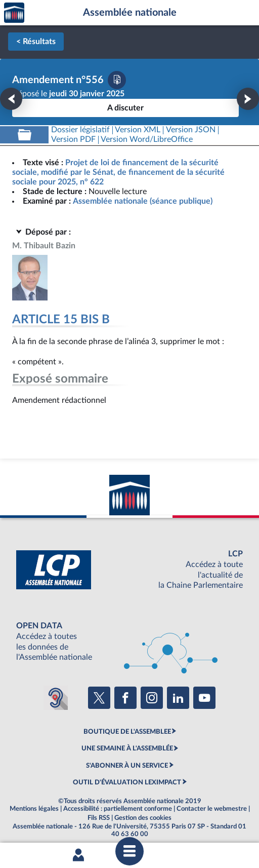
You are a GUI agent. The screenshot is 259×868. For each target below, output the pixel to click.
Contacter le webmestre (212, 809)
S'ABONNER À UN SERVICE (127, 766)
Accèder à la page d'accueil (14, 13)
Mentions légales (34, 809)
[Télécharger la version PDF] (117, 80)
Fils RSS (99, 818)
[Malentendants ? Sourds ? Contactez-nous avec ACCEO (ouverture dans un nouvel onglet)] (56, 698)
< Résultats (36, 42)
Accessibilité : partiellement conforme (118, 809)
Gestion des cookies (143, 818)
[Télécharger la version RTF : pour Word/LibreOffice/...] (147, 140)
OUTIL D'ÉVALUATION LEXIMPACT (127, 782)
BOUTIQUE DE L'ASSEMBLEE (127, 732)
